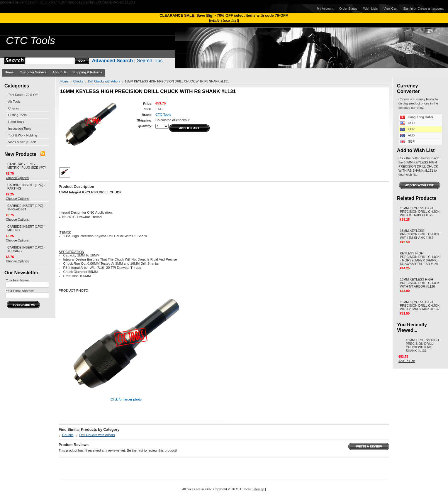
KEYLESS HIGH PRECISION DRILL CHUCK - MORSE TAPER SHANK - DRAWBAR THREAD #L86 (420, 259)
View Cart (390, 9)
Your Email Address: (20, 291)
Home (65, 81)
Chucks (13, 108)
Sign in (408, 9)
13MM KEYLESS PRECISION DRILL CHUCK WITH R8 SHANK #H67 (420, 234)
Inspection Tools (20, 129)
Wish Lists (371, 9)
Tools (30, 40)
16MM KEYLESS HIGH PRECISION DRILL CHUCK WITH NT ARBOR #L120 (420, 283)
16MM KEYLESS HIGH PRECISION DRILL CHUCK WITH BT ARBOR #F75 (420, 212)
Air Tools (14, 102)
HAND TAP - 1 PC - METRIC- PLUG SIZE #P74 (27, 166)
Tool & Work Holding (23, 135)
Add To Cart (407, 361)
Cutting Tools (17, 115)
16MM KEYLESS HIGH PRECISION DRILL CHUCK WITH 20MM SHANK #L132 (420, 305)
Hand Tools (16, 122)
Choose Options (17, 178)
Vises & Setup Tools (22, 142)
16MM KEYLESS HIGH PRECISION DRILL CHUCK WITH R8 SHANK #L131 (422, 345)
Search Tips (150, 61)
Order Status (348, 9)
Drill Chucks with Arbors (104, 81)
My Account (325, 9)
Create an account (431, 9)
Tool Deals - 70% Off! (23, 95)
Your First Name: (18, 280)
